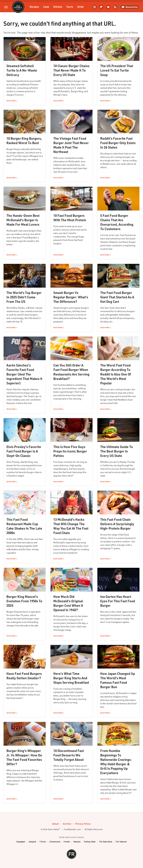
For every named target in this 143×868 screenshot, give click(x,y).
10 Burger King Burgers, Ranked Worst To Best (24, 141)
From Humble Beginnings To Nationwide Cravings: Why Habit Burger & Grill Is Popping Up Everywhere (116, 762)
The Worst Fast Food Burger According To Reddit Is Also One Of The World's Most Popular (116, 374)
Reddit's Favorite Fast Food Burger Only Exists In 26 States (118, 143)
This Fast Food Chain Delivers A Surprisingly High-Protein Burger (117, 524)
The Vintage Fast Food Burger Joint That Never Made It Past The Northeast (71, 145)
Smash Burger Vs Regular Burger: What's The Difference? (71, 297)
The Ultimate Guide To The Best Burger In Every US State (117, 451)
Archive (67, 824)
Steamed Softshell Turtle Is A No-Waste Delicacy (22, 70)
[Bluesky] (108, 7)
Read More (11, 101)
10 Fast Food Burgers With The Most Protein (70, 218)
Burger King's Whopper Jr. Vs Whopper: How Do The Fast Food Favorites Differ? (24, 757)
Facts (70, 7)
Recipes (34, 7)
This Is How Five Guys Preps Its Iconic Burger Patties (70, 451)
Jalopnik (32, 842)
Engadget (21, 842)
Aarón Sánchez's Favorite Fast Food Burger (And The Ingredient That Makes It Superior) (24, 374)
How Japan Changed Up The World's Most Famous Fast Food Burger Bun (118, 680)
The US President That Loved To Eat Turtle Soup (117, 70)
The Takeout (121, 842)
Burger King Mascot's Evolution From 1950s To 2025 (24, 601)
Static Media (53, 829)
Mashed (77, 842)
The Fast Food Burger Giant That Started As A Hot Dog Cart (117, 297)
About (56, 824)
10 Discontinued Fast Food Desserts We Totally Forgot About (69, 755)
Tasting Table (90, 842)
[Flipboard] (101, 7)
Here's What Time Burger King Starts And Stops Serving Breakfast (71, 678)
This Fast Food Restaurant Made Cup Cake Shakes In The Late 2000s (24, 526)
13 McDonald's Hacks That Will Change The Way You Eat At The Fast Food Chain (71, 526)
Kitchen (58, 7)
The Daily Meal (106, 842)
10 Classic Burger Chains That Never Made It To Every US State (71, 70)
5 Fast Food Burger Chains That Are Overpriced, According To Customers (117, 222)
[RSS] (115, 7)
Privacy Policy (83, 824)
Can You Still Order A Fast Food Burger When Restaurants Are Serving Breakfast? (71, 372)
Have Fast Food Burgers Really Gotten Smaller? (24, 676)
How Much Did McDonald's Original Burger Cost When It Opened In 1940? (68, 603)
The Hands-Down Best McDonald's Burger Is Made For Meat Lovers (23, 220)
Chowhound (55, 842)
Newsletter (130, 7)
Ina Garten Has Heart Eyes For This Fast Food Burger (118, 601)
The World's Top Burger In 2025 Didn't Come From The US (24, 297)
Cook (46, 7)
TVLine (43, 842)
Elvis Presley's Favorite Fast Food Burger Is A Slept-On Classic (24, 451)
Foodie (67, 842)
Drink (81, 7)
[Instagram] (95, 7)
